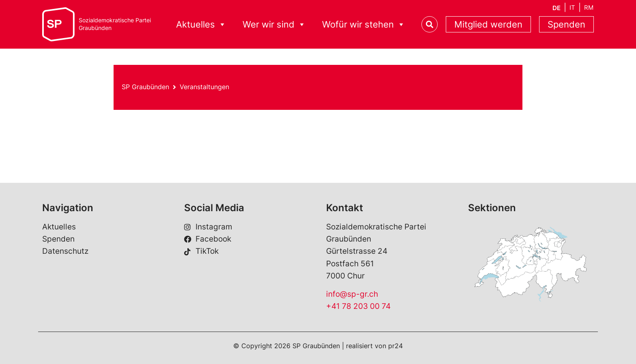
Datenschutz (65, 251)
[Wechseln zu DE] (556, 8)
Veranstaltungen (204, 87)
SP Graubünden (145, 87)
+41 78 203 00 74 (358, 306)
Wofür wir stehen (364, 25)
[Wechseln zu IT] (572, 7)
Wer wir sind (274, 25)
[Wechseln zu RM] (589, 7)
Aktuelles (201, 25)
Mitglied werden (488, 24)
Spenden (566, 24)
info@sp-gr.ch (352, 294)
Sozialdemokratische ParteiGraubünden (115, 24)
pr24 (395, 346)
